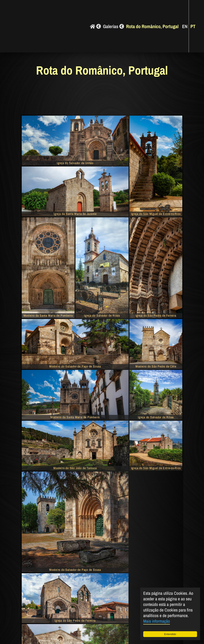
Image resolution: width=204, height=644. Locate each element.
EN (185, 26)
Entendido (170, 634)
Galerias (114, 26)
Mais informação (157, 621)
